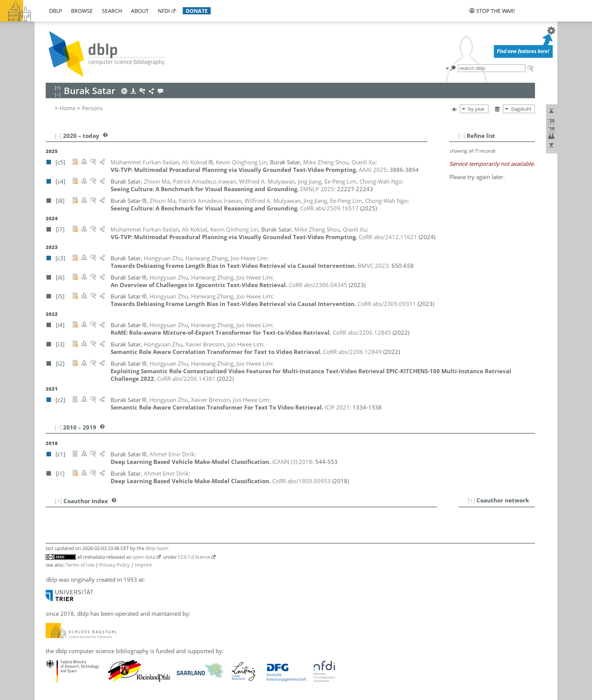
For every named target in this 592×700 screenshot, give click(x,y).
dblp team (157, 548)
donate (197, 11)
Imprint (143, 565)
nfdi (164, 11)
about (140, 11)
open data (144, 557)
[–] (462, 136)
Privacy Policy (115, 565)
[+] (471, 500)
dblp (55, 11)
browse (82, 11)
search (112, 11)
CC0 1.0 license (194, 557)
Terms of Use (80, 565)
